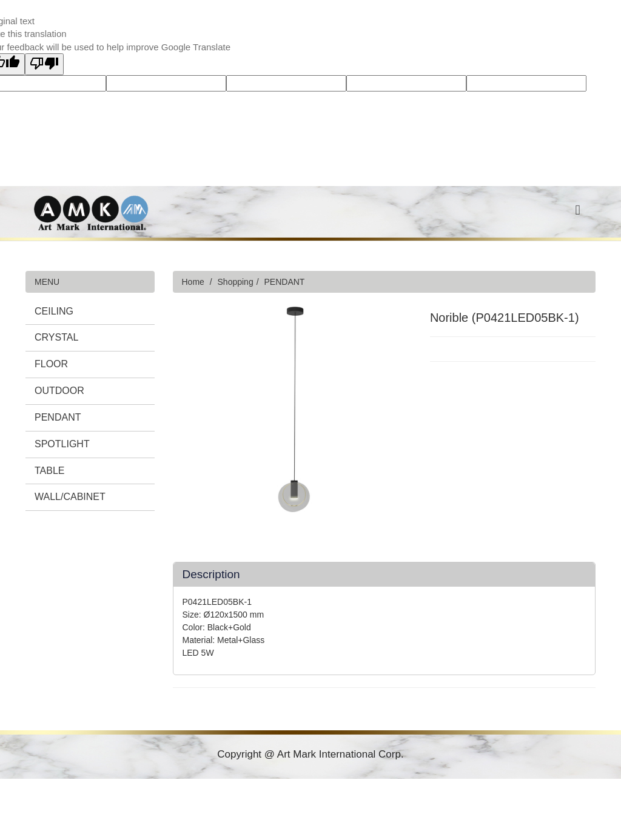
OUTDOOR (59, 391)
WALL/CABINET (70, 497)
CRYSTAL (56, 337)
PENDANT (58, 417)
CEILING (54, 311)
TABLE (50, 471)
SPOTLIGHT (62, 444)
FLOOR (51, 364)
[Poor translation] (44, 64)
